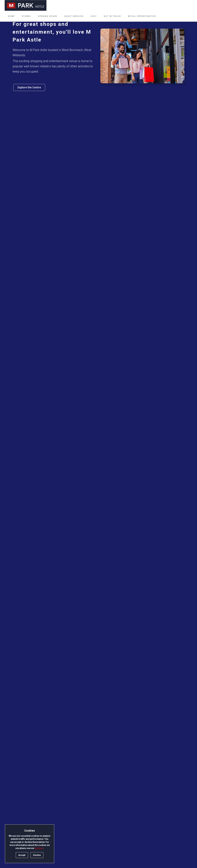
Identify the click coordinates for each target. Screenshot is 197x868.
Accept (22, 855)
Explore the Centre (29, 87)
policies (39, 848)
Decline (37, 855)
